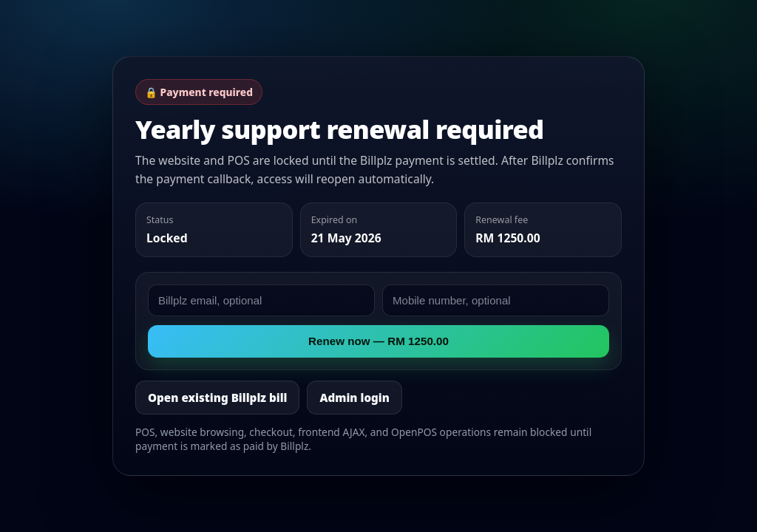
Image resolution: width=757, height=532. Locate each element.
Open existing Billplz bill (217, 398)
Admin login (354, 398)
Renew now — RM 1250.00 (378, 341)
